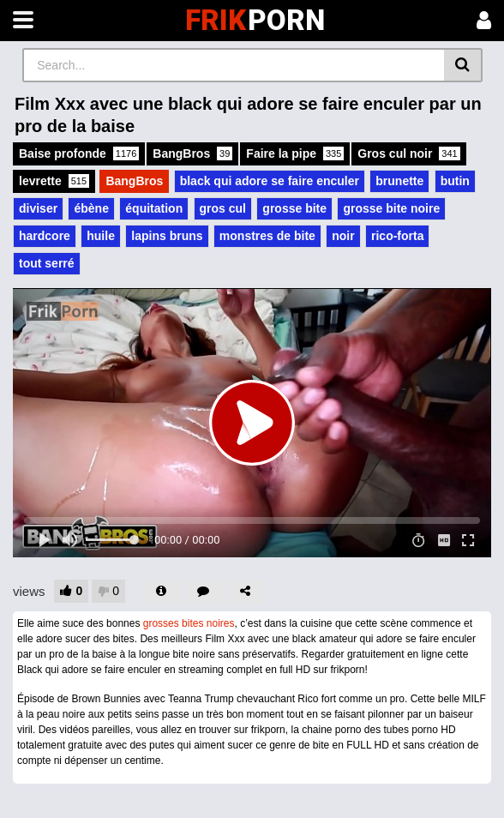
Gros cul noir (408, 153)
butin (455, 181)
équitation (154, 208)
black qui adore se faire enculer (270, 181)
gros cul (223, 208)
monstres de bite (267, 236)
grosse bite (294, 208)
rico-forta (397, 236)
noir (343, 236)
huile (101, 236)
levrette (54, 181)
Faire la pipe (295, 153)
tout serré (47, 263)
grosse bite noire (391, 208)
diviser (38, 208)
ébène (91, 208)
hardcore (45, 236)
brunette (399, 181)
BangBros (192, 153)
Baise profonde (79, 153)
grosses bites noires (189, 623)
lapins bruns (167, 236)
